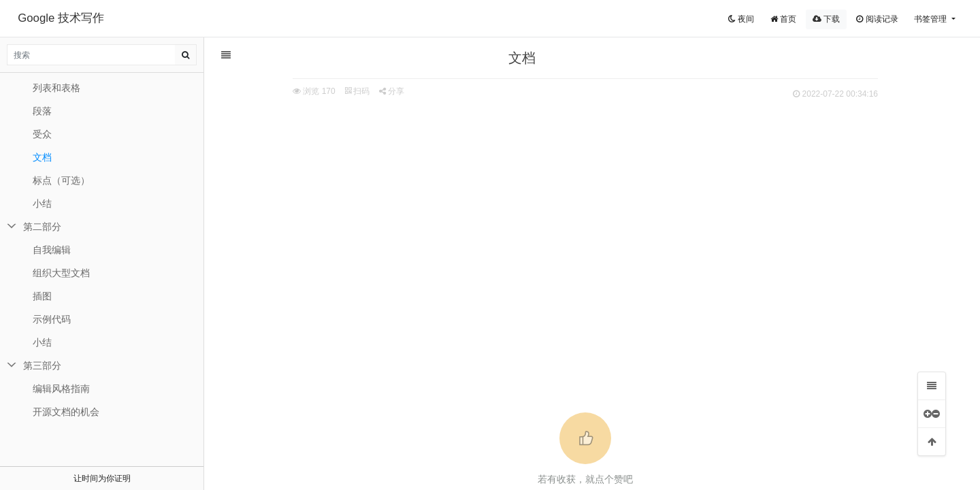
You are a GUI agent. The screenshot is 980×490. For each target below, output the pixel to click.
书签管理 (931, 19)
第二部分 (42, 227)
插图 (42, 296)
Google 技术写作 (61, 18)
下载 (826, 19)
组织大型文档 (61, 273)
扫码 (357, 91)
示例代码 (52, 319)
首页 (783, 19)
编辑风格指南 (61, 389)
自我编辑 (52, 250)
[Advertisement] (585, 205)
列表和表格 (56, 88)
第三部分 (42, 365)
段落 (42, 111)
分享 (392, 91)
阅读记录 (877, 19)
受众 (42, 134)
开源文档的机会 (66, 412)
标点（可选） (61, 180)
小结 (42, 203)
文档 (42, 157)
